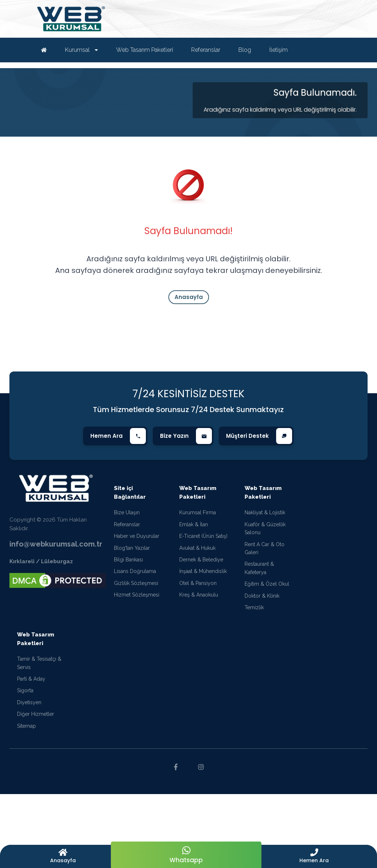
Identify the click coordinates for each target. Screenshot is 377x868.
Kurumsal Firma (198, 512)
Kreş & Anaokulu (199, 595)
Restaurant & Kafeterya (259, 568)
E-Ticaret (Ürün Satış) (203, 536)
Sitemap (26, 726)
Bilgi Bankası (128, 560)
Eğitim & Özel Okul (267, 584)
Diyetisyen (29, 702)
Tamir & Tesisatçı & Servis (39, 663)
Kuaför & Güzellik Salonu (265, 528)
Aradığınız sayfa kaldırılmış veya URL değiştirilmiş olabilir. (280, 110)
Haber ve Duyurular (137, 536)
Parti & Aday (31, 679)
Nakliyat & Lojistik (265, 512)
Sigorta (25, 690)
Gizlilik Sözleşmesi (136, 583)
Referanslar (127, 524)
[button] (314, 856)
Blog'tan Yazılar (132, 548)
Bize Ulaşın (127, 512)
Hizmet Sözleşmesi (137, 595)
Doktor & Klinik (262, 596)
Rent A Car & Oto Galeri (265, 548)
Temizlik (254, 607)
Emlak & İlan (194, 524)
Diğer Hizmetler (36, 714)
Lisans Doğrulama (135, 571)
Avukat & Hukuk (197, 548)
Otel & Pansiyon (198, 583)
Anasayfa (189, 297)
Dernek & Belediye (201, 560)
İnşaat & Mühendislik (203, 571)
